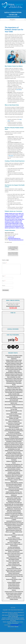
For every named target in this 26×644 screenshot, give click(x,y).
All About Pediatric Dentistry (14, 582)
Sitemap (16, 627)
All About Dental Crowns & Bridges (14, 593)
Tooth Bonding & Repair (14, 556)
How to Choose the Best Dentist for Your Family (13, 254)
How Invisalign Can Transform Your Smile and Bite (13, 248)
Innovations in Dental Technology (14, 441)
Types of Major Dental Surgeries (14, 595)
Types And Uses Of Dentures (14, 549)
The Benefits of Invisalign (14, 432)
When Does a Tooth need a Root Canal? (14, 553)
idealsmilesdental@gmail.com (13, 17)
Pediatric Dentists (14, 599)
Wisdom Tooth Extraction (14, 552)
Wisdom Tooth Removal (14, 573)
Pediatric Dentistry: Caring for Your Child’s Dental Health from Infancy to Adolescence (14, 494)
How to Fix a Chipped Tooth (14, 543)
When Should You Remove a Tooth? (14, 529)
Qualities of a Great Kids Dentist (14, 598)
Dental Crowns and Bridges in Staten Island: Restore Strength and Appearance (14, 357)
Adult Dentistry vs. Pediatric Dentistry (14, 550)
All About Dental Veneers (14, 585)
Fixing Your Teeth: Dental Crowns (14, 561)
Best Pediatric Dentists (14, 559)
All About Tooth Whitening (14, 588)
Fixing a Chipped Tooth (14, 562)
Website (4, 286)
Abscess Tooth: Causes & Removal (14, 570)
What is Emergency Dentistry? (14, 572)
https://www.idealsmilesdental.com (16, 240)
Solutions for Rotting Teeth (14, 596)
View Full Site (13, 629)
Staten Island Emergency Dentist (14, 558)
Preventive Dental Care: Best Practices (14, 440)
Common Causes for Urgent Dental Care (14, 592)
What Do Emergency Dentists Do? (14, 530)
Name (4, 276)
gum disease (19, 90)
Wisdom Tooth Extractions (14, 527)
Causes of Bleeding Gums (14, 564)
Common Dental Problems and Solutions (14, 431)
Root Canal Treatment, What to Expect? (14, 443)
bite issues (11, 156)
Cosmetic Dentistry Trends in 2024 (14, 457)
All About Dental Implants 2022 (14, 569)
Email (4, 281)
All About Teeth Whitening (14, 547)
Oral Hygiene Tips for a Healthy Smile (14, 429)
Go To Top (13, 607)
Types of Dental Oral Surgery (14, 555)
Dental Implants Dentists (14, 584)
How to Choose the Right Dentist (14, 434)
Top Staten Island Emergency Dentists (14, 575)
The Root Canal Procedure (14, 538)
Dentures (14, 590)
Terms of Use (11, 627)
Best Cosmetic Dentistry (14, 587)
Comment (4, 263)
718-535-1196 (13, 15)
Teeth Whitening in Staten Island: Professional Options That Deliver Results (14, 383)
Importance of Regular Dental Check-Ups (14, 438)
